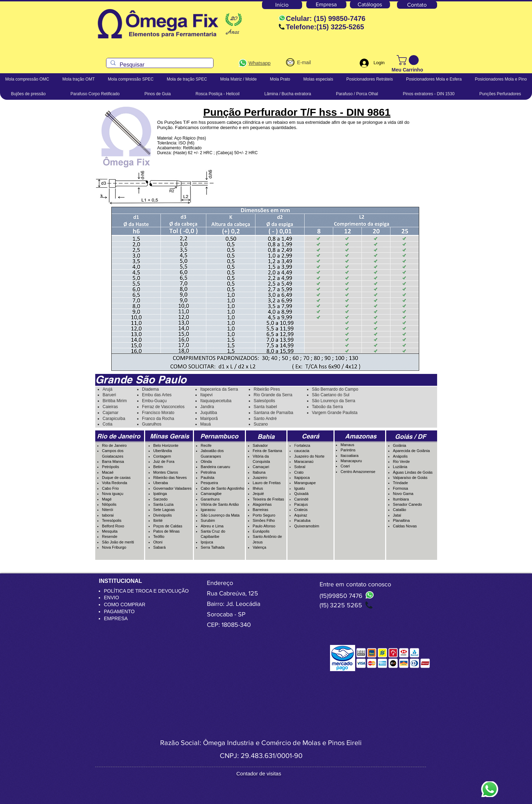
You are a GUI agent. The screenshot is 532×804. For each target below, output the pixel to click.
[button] (409, 60)
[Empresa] (326, 5)
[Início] (282, 5)
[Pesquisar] (159, 65)
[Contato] (417, 5)
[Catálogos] (370, 5)
